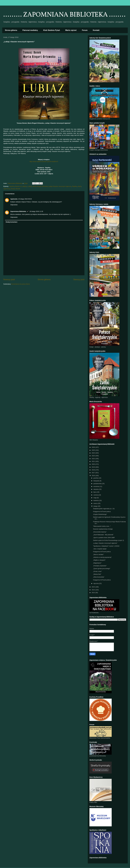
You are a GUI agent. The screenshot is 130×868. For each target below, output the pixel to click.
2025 (93, 450)
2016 (93, 476)
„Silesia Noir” (97, 574)
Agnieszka (14, 199)
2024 (93, 453)
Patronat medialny (30, 30)
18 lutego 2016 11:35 (36, 211)
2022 (93, 459)
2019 (93, 467)
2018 (93, 470)
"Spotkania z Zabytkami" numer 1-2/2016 (106, 546)
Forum (85, 30)
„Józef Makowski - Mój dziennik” (103, 535)
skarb (80, 186)
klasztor (12, 186)
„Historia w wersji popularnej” (102, 557)
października (98, 484)
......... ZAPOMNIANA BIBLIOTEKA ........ (64, 15)
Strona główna (11, 30)
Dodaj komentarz (12, 222)
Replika (74, 186)
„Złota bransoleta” (99, 577)
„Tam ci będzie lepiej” (100, 549)
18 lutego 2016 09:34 (25, 199)
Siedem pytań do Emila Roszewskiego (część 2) (108, 540)
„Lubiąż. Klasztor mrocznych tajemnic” (105, 543)
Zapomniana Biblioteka (18, 211)
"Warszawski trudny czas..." (102, 526)
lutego (96, 506)
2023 (93, 456)
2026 (93, 447)
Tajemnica (7, 189)
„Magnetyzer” (97, 563)
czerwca (96, 495)
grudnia (96, 478)
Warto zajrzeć (71, 30)
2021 (93, 461)
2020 (93, 464)
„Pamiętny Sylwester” (100, 566)
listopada (97, 481)
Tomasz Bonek (15, 189)
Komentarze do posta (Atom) (21, 284)
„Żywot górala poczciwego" (102, 569)
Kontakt (96, 30)
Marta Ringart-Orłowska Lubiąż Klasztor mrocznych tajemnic (52, 186)
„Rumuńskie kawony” (100, 532)
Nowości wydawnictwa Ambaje (103, 529)
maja (95, 498)
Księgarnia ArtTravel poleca (102, 512)
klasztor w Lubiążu (21, 186)
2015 (93, 587)
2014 (93, 590)
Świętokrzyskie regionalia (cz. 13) (104, 509)
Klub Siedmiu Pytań (52, 30)
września (96, 486)
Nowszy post (9, 279)
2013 (93, 593)
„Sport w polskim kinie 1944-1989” (104, 538)
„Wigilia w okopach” (99, 560)
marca (96, 503)
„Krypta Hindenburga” (100, 514)
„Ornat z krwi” (97, 571)
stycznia (96, 583)
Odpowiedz (14, 205)
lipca (95, 492)
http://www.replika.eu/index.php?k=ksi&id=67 (44, 162)
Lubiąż (30, 186)
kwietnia (96, 500)
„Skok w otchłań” (98, 554)
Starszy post (79, 279)
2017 (93, 473)
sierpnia (96, 489)
